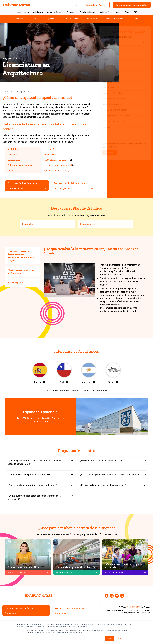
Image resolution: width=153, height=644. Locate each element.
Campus (70, 12)
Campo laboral (51, 19)
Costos (34, 19)
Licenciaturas (22, 12)
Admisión (37, 12)
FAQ (136, 12)
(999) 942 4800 (133, 607)
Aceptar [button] (109, 638)
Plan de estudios (72, 19)
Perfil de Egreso (15, 282)
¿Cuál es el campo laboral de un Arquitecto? (21, 271)
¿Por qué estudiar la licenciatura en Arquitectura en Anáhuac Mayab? (21, 256)
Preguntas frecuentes (116, 19)
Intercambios (93, 19)
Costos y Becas (54, 12)
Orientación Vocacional (110, 12)
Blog (127, 12)
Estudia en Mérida (88, 12)
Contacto (137, 19)
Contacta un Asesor (96, 5)
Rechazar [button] (121, 638)
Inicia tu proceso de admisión (132, 5)
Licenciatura (18, 19)
